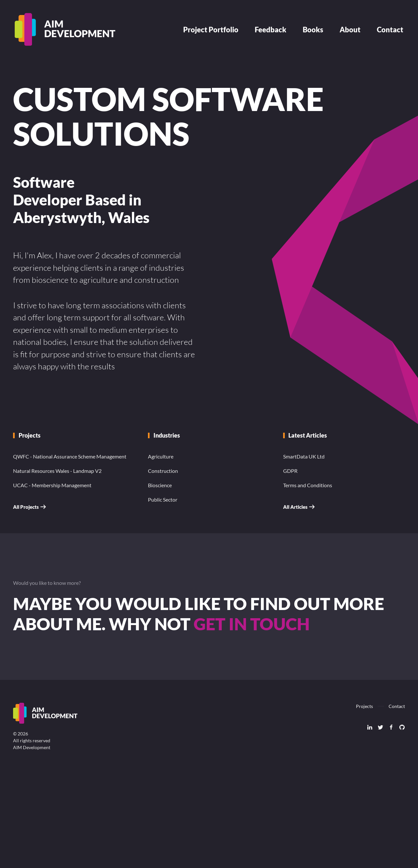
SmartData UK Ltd (304, 456)
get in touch (252, 624)
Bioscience (160, 485)
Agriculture (161, 456)
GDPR (290, 471)
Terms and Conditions (308, 485)
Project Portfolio (211, 30)
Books (313, 30)
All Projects (26, 507)
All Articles (295, 507)
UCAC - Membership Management (52, 485)
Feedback (271, 30)
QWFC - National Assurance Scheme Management (70, 456)
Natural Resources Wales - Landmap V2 (57, 471)
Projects (364, 706)
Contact (390, 30)
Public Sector (163, 499)
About (350, 30)
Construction (163, 471)
